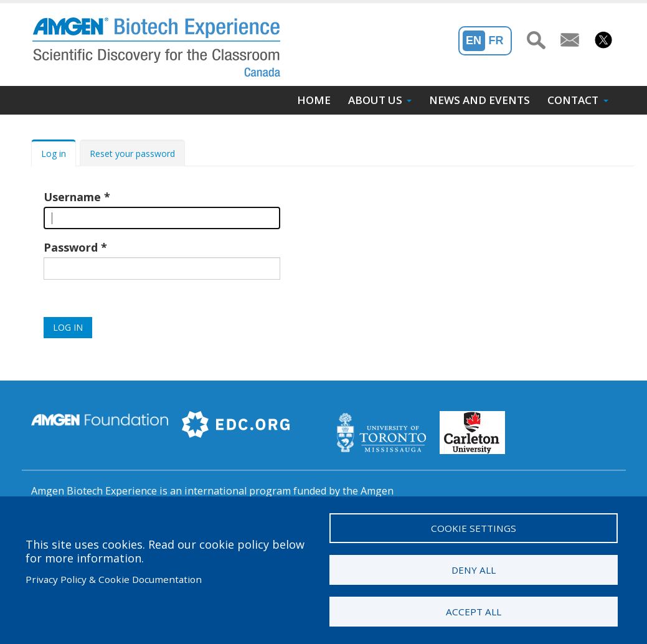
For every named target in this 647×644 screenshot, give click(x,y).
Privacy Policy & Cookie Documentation (114, 579)
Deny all (474, 570)
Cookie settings (474, 528)
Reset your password (132, 154)
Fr (496, 40)
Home (314, 100)
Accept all (474, 612)
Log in (54, 154)
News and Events (479, 100)
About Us (375, 100)
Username (72, 197)
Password (71, 247)
